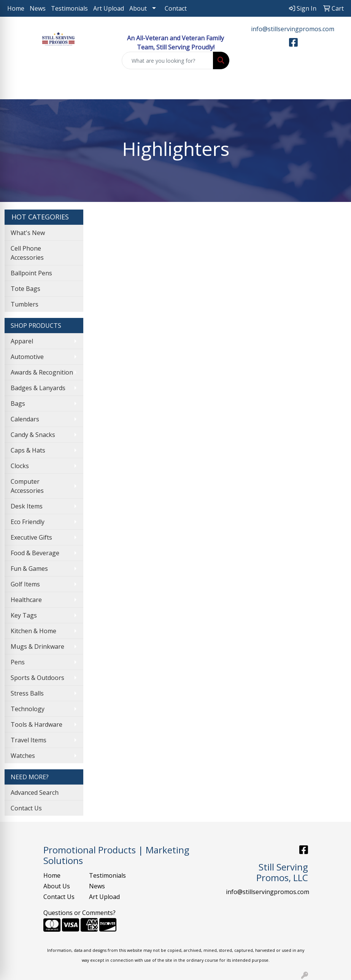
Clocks (20, 466)
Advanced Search (35, 793)
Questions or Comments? (79, 913)
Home (16, 8)
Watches (23, 756)
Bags (18, 403)
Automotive (27, 357)
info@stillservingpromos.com (293, 29)
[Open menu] (336, 88)
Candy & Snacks (33, 435)
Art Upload (109, 8)
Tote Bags (25, 289)
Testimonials (69, 8)
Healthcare (26, 600)
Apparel (22, 341)
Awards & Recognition (42, 372)
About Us (57, 886)
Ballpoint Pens (31, 273)
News (38, 8)
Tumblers (25, 304)
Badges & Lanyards (38, 388)
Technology (28, 709)
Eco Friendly (28, 522)
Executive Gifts (31, 537)
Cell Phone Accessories (27, 253)
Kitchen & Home (33, 631)
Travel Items (29, 740)
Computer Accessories (27, 486)
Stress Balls (27, 693)
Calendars (25, 419)
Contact (176, 8)
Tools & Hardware (37, 724)
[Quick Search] (168, 60)
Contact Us (26, 808)
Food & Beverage (35, 553)
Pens (18, 662)
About (138, 8)
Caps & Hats (28, 450)
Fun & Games (29, 569)
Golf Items (25, 584)
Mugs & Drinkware (37, 646)
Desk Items (27, 506)
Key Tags (24, 615)
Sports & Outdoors (37, 678)
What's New (28, 233)
